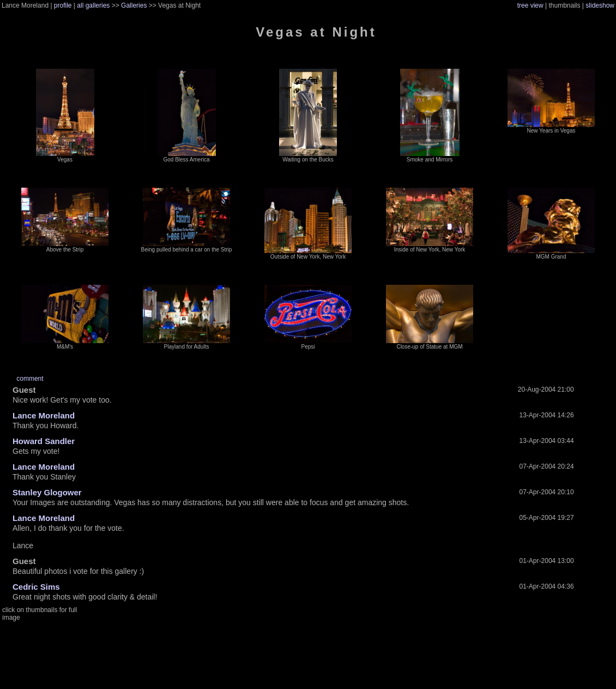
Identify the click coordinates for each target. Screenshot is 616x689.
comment (30, 379)
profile (63, 5)
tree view (530, 5)
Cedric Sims (36, 587)
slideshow (600, 5)
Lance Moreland (44, 415)
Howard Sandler (44, 441)
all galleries (93, 5)
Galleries (134, 5)
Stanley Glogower (47, 492)
